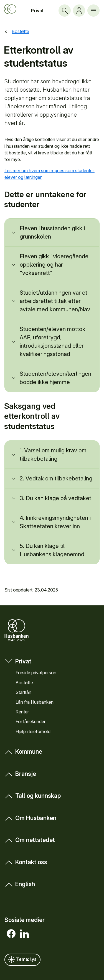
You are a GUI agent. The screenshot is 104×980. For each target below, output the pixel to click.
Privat (37, 11)
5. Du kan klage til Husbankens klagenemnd (52, 550)
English (20, 884)
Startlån (23, 692)
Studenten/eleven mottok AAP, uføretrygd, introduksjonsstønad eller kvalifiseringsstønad (53, 342)
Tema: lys (22, 960)
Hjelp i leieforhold (33, 731)
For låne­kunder (31, 721)
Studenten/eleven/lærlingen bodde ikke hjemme (55, 378)
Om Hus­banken (30, 818)
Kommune (23, 752)
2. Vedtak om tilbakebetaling (56, 478)
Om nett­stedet (30, 840)
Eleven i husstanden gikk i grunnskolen (52, 232)
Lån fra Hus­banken (35, 702)
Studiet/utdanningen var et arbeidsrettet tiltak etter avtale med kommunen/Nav (55, 301)
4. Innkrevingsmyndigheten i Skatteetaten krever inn (55, 522)
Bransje (20, 774)
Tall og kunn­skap (33, 796)
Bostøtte (24, 682)
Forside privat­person (36, 673)
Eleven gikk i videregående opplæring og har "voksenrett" (54, 265)
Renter (22, 712)
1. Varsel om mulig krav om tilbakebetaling (53, 455)
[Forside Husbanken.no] (10, 9)
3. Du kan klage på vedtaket (55, 498)
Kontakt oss (26, 862)
